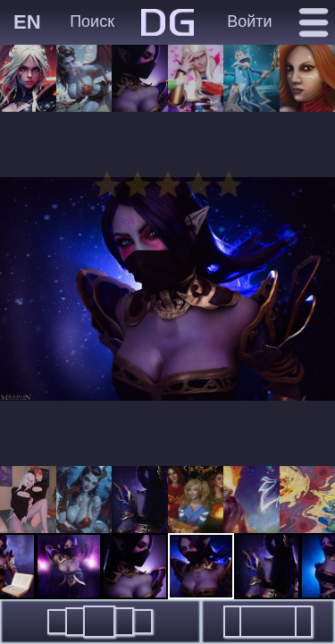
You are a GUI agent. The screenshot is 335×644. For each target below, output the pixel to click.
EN (27, 22)
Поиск (92, 21)
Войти (249, 21)
